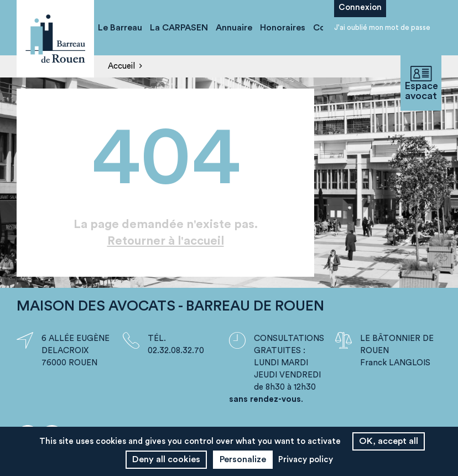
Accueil (121, 66)
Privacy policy (306, 460)
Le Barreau (120, 28)
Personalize (243, 459)
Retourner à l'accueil (166, 241)
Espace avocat (421, 83)
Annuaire (234, 28)
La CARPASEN (179, 28)
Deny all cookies (166, 459)
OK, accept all (389, 441)
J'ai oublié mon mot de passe (382, 27)
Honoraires (283, 28)
